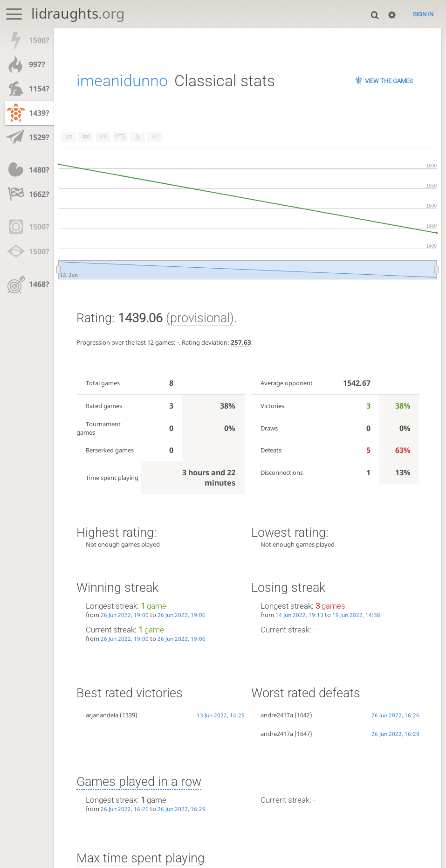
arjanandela (102, 715)
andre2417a (277, 715)
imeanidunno (122, 81)
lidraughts (78, 13)
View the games (389, 81)
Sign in (423, 14)
